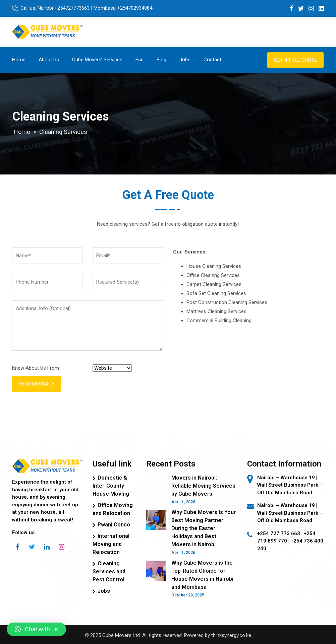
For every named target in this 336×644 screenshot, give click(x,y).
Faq (139, 60)
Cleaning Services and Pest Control (109, 571)
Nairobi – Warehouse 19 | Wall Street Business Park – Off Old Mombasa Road (290, 513)
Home (19, 60)
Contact (212, 60)
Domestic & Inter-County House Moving (111, 486)
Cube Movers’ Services (97, 60)
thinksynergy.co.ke (231, 635)
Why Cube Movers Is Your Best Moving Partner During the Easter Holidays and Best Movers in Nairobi (204, 528)
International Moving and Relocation (111, 544)
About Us (49, 60)
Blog (161, 60)
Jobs (185, 60)
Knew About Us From (36, 368)
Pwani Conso (114, 525)
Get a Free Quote (295, 60)
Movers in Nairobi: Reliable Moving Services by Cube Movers (203, 486)
